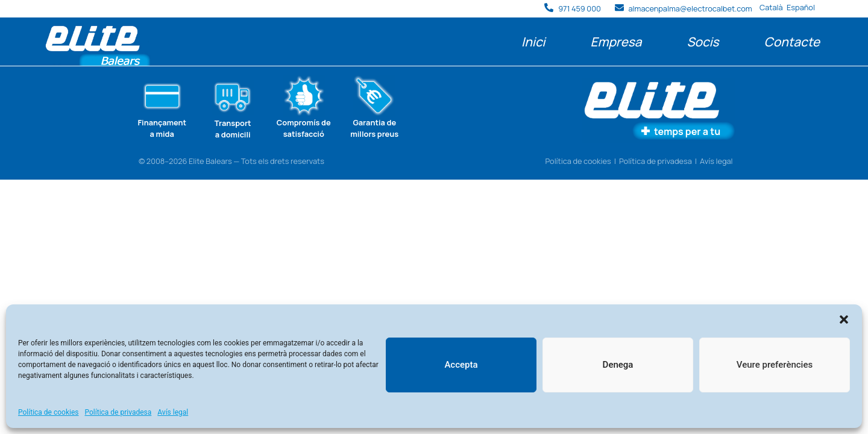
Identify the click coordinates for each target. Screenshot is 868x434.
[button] (844, 319)
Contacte (792, 42)
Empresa (616, 42)
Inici (533, 42)
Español (801, 7)
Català (771, 7)
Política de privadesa (118, 412)
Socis (703, 42)
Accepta (461, 365)
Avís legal (173, 412)
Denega (618, 365)
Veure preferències (775, 365)
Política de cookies (49, 412)
